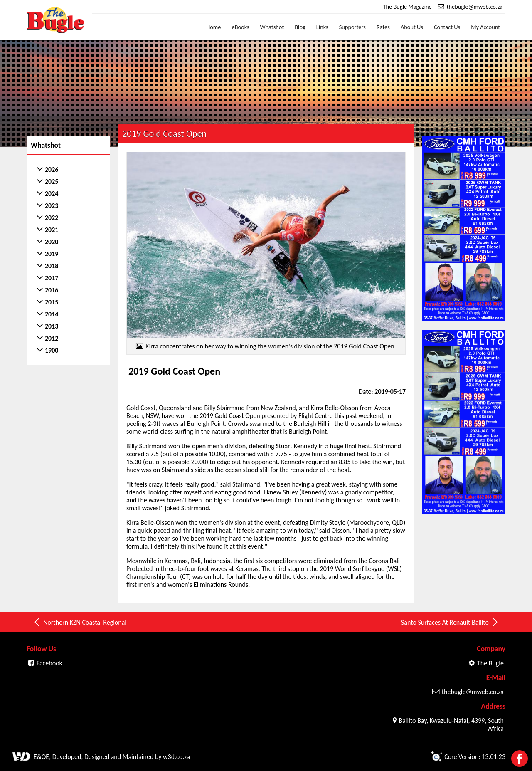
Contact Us (447, 27)
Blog (300, 27)
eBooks (241, 27)
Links (322, 27)
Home (213, 27)
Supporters (352, 27)
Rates (383, 27)
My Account (485, 27)
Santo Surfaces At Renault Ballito (450, 622)
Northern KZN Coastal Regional (80, 622)
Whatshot (272, 27)
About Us (412, 27)
